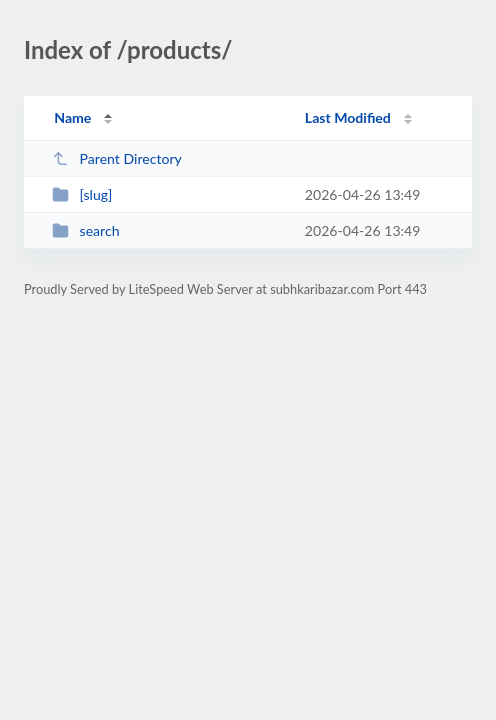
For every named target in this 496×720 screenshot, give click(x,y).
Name (72, 117)
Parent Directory (117, 158)
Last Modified (348, 117)
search (85, 230)
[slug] (82, 194)
